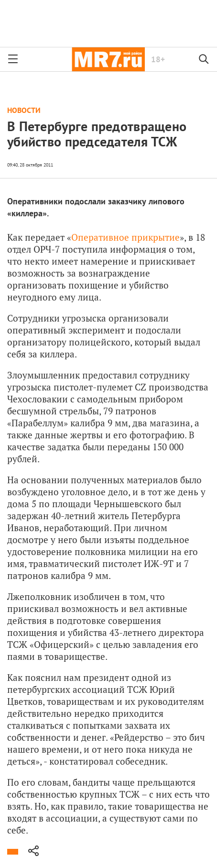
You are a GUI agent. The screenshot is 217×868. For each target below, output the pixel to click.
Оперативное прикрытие (125, 237)
